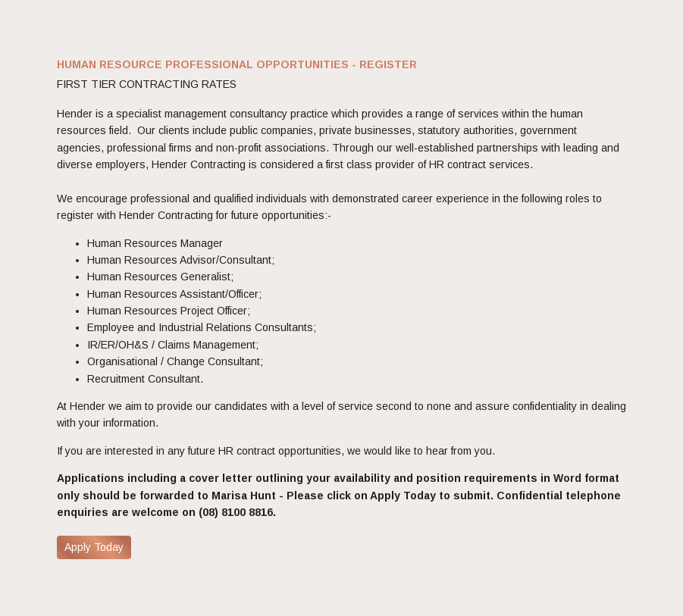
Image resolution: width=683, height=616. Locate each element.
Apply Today (94, 547)
